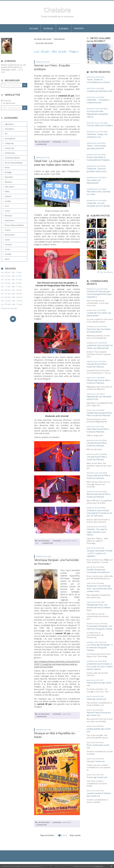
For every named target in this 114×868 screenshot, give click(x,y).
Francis (90, 777)
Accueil (34, 28)
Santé (7, 240)
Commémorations (12, 158)
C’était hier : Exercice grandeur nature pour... (97, 170)
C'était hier (9, 143)
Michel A (90, 380)
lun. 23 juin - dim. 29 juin (44, 43)
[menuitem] (34, 28)
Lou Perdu (91, 645)
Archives (48, 28)
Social (7, 249)
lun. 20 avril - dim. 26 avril (12, 297)
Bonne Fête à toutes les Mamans (97, 365)
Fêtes (7, 191)
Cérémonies (10, 153)
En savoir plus (99, 866)
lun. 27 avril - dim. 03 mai (11, 294)
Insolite (8, 201)
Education (9, 177)
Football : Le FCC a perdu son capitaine (99, 553)
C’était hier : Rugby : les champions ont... (97, 136)
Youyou (90, 475)
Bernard (90, 494)
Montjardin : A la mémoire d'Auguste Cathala (99, 627)
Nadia (89, 699)
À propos (64, 28)
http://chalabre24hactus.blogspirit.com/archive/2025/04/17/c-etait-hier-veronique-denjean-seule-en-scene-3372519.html (57, 664)
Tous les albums (106, 272)
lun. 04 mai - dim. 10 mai (11, 290)
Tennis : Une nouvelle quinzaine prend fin (96, 147)
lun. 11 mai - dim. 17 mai (11, 286)
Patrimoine (9, 220)
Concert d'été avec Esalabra (100, 125)
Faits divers (10, 187)
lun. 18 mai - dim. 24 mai (11, 283)
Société (8, 254)
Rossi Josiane (93, 745)
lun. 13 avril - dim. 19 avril (12, 301)
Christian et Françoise (97, 291)
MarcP (90, 429)
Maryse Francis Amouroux (99, 713)
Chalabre (57, 10)
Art (6, 134)
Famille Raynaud (94, 413)
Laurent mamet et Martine (99, 793)
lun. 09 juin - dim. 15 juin (43, 39)
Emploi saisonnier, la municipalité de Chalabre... (99, 159)
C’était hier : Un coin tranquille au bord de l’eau (98, 204)
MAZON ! (79, 28)
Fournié (90, 626)
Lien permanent (43, 142)
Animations (10, 129)
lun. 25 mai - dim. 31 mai (11, 279)
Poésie (8, 230)
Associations (10, 138)
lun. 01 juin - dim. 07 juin (11, 276)
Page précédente (47, 835)
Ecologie (8, 172)
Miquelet (91, 397)
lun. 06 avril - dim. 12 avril (12, 304)
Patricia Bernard (94, 683)
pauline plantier (94, 729)
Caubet (90, 313)
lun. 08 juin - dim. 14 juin (11, 272)
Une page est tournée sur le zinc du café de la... (99, 514)
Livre (7, 206)
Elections (9, 182)
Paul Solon (92, 329)
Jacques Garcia (94, 551)
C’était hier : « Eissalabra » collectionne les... (99, 101)
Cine (89, 364)
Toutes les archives (9, 308)
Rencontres (10, 235)
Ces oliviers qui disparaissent (94, 182)
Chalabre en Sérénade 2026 (99, 91)
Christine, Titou (94, 529)
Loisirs (8, 211)
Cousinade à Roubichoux (98, 572)
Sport (7, 259)
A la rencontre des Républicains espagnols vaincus (97, 114)
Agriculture (9, 124)
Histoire (8, 196)
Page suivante (75, 835)
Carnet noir (10, 148)
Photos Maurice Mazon (14, 225)
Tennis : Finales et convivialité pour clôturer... (99, 81)
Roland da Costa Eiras (97, 586)
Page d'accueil (59, 39)
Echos (7, 167)
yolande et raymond (96, 345)
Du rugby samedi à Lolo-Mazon (97, 532)
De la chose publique (14, 163)
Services (8, 244)
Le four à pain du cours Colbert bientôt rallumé (100, 666)
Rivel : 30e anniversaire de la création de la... (99, 590)
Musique (9, 215)
